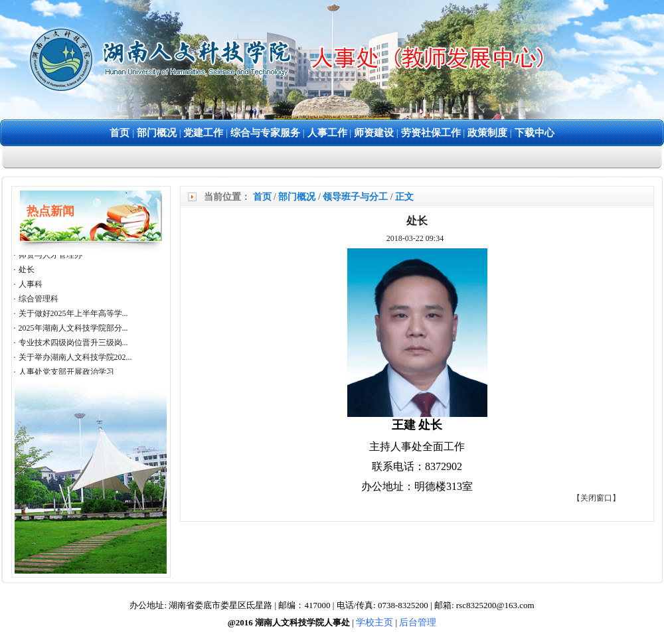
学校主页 (374, 622)
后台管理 (418, 622)
